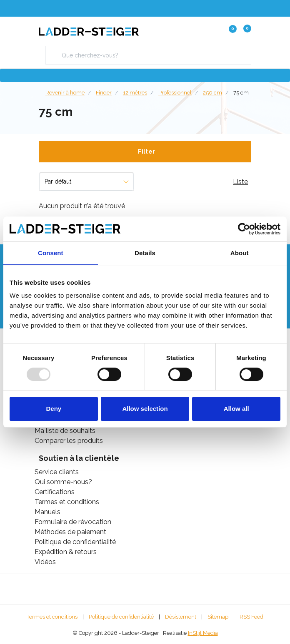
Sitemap (218, 617)
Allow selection (145, 409)
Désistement (181, 617)
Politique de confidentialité (121, 617)
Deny (54, 409)
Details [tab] (145, 253)
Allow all (236, 409)
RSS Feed (251, 617)
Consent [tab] (51, 253)
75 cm (241, 93)
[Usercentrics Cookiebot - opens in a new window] (244, 229)
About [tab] (240, 253)
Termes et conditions (52, 617)
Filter (146, 152)
